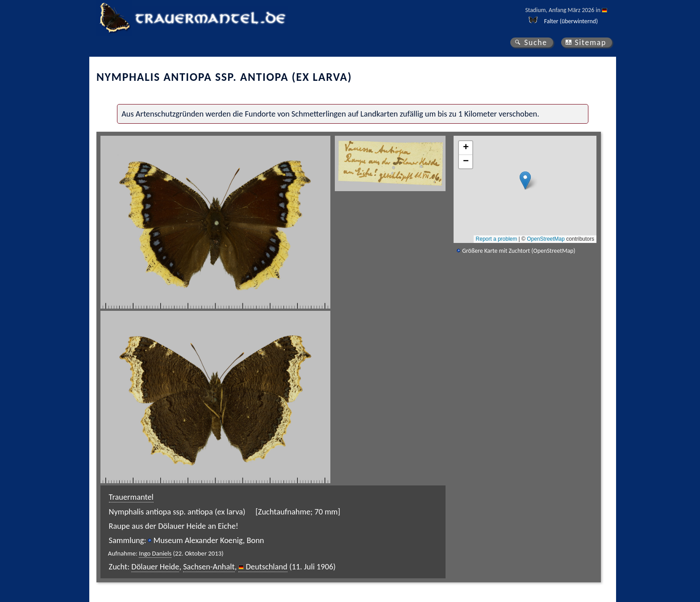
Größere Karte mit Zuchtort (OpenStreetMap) (519, 251)
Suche (536, 42)
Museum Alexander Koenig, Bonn (208, 540)
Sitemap (590, 42)
